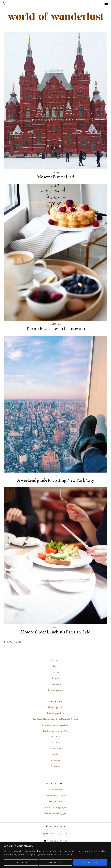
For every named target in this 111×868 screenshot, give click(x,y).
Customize (21, 862)
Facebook (55, 841)
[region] (55, 855)
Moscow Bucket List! (56, 177)
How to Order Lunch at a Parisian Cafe (55, 632)
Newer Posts (13, 642)
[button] (107, 4)
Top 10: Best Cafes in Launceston (55, 329)
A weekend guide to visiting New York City (55, 480)
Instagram (55, 834)
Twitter (56, 826)
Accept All (90, 862)
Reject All (56, 862)
